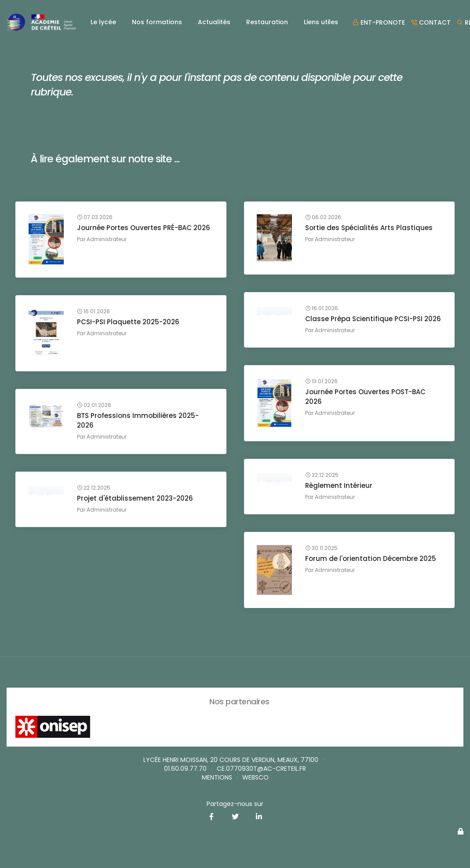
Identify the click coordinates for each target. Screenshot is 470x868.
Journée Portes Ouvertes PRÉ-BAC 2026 (144, 228)
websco (255, 777)
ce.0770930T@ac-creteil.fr (261, 769)
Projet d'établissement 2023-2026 (135, 498)
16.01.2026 (322, 308)
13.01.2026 (322, 381)
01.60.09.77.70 (185, 769)
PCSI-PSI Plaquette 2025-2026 (128, 322)
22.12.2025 (322, 475)
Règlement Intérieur (339, 485)
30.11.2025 (322, 548)
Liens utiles (321, 22)
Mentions (217, 777)
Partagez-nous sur (235, 804)
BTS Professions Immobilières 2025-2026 (138, 420)
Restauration (267, 22)
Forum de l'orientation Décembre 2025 (371, 559)
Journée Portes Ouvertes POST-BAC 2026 (366, 397)
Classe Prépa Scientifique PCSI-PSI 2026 (373, 319)
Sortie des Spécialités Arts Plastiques (369, 228)
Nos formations (157, 22)
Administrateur (107, 240)
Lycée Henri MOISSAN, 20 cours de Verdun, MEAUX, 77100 (231, 760)
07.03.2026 (95, 218)
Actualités (214, 22)
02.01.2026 (94, 405)
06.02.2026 (324, 218)
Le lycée (103, 22)
